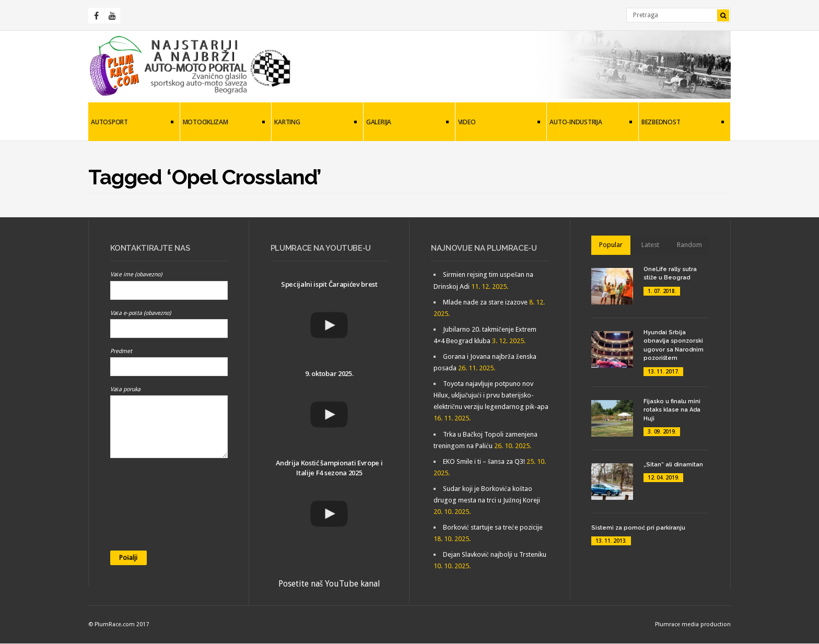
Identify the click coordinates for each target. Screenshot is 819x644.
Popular (611, 245)
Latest (650, 245)
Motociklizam (223, 123)
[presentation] (153, 508)
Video (498, 123)
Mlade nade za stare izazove (485, 302)
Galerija (406, 123)
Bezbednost (681, 123)
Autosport (131, 123)
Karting (314, 123)
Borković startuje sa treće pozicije (493, 527)
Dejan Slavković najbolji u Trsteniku (495, 554)
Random (689, 245)
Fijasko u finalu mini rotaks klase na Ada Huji (672, 410)
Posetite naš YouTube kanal (329, 584)
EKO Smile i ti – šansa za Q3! (484, 461)
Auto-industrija (589, 123)
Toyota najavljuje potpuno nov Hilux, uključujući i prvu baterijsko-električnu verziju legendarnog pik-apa (491, 395)
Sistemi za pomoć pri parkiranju (638, 528)
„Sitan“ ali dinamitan (673, 465)
